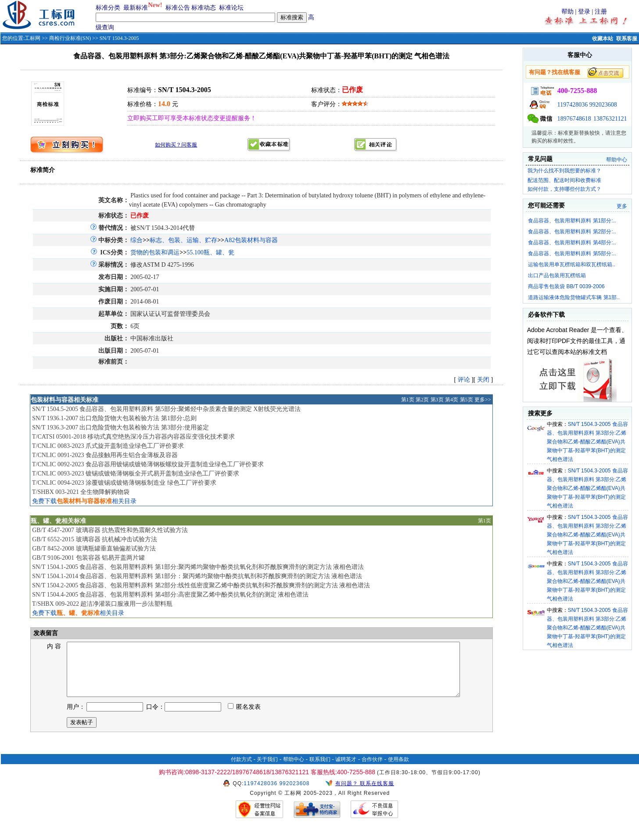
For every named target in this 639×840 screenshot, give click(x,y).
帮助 (567, 12)
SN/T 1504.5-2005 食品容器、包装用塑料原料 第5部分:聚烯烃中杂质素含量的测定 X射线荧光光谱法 (166, 409)
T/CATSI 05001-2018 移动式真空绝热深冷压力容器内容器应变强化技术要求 (133, 437)
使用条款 (398, 770)
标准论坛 (231, 8)
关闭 (483, 380)
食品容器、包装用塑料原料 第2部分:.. (572, 232)
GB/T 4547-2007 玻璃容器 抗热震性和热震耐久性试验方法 (110, 530)
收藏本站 (603, 39)
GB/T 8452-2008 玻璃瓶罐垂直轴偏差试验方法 (94, 549)
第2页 (422, 400)
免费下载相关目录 (84, 501)
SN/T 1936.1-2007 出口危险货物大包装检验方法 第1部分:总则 (114, 418)
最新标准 (136, 8)
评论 (464, 380)
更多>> (483, 400)
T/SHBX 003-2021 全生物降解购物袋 (81, 492)
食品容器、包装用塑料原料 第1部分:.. (572, 221)
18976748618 (574, 119)
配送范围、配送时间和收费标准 (564, 180)
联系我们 (320, 770)
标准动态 (204, 8)
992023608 (603, 105)
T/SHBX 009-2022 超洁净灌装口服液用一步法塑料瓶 (102, 604)
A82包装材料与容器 (251, 240)
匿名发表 (244, 717)
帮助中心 (617, 160)
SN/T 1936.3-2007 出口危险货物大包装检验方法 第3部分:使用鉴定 (120, 427)
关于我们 (267, 770)
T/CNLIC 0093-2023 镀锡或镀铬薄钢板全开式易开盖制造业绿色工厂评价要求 (136, 474)
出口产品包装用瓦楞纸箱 (557, 275)
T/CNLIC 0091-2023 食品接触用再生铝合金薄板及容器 (105, 455)
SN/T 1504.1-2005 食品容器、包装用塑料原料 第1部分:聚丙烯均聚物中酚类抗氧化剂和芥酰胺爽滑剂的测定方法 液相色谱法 (198, 567)
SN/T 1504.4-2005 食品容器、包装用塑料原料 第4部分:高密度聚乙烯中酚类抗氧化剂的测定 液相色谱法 (170, 595)
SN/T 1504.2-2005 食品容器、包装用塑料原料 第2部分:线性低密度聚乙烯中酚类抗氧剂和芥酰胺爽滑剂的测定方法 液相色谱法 (201, 585)
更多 (622, 206)
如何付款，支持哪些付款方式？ (564, 189)
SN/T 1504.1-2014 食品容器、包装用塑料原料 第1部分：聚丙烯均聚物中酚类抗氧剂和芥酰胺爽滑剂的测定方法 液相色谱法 (197, 576)
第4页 (452, 400)
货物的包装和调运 (155, 252)
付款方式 (241, 770)
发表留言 (45, 633)
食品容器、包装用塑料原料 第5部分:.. (572, 254)
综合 (136, 240)
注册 (601, 12)
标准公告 (178, 8)
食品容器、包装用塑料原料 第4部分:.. (572, 243)
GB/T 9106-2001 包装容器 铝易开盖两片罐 (88, 558)
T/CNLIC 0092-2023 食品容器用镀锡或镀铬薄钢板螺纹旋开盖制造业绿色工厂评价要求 (148, 464)
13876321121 (610, 119)
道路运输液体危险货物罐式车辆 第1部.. (574, 297)
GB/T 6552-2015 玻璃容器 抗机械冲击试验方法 (95, 539)
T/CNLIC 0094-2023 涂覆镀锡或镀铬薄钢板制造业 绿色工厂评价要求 (124, 483)
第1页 (408, 400)
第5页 (467, 400)
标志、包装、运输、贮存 (183, 240)
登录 (584, 12)
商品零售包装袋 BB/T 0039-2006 (566, 286)
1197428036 (573, 105)
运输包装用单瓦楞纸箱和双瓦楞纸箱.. (572, 265)
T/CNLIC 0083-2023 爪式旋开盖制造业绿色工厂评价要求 (108, 446)
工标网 (32, 38)
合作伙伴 (372, 770)
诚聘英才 (346, 770)
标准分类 (108, 8)
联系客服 (627, 39)
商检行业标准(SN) (70, 38)
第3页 (437, 400)
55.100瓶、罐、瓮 (210, 252)
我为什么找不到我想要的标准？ (564, 171)
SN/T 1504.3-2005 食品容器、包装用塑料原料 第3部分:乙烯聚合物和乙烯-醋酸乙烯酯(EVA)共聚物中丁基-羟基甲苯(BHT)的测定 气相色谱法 (587, 442)
